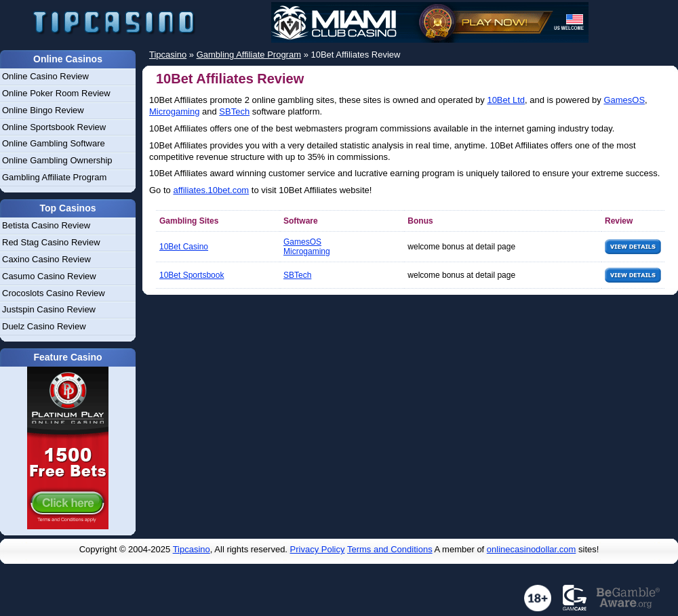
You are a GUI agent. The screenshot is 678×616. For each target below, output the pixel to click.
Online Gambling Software (54, 143)
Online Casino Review (45, 76)
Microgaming (174, 111)
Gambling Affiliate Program (54, 177)
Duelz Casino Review (44, 326)
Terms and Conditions (390, 549)
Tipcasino (192, 549)
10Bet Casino (184, 247)
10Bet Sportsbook (192, 275)
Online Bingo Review (43, 110)
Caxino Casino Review (46, 259)
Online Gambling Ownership (57, 160)
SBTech (234, 111)
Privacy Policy (318, 549)
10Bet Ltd (506, 100)
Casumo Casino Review (49, 276)
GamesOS (624, 100)
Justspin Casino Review (49, 309)
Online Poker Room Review (56, 93)
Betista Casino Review (46, 225)
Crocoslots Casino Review (54, 293)
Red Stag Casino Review (51, 242)
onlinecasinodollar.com (532, 549)
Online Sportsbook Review (54, 127)
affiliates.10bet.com (211, 190)
